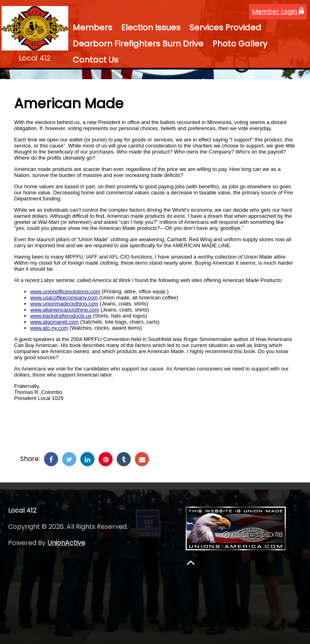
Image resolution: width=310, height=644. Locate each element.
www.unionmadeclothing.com (64, 304)
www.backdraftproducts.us (61, 316)
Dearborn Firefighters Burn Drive (138, 44)
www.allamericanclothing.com (65, 310)
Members (92, 27)
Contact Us (95, 60)
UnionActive (66, 543)
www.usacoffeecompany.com (64, 298)
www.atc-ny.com (49, 328)
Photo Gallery (240, 44)
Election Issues (151, 27)
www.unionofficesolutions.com (65, 291)
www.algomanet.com (54, 322)
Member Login (278, 12)
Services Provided (225, 27)
